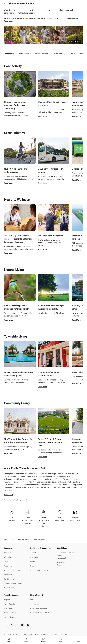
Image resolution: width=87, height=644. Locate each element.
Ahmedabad (35, 553)
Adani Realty (9, 608)
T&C (27, 500)
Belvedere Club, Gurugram (62, 564)
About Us (8, 553)
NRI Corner (8, 575)
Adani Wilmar (9, 617)
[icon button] (5, 4)
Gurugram (34, 557)
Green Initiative (25, 53)
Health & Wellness (42, 53)
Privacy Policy (27, 634)
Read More (42, 116)
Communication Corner (13, 583)
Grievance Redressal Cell (40, 613)
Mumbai (33, 562)
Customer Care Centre (39, 608)
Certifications (9, 579)
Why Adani (8, 557)
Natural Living (60, 53)
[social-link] (6, 625)
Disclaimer (54, 634)
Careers (7, 562)
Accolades (8, 566)
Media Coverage (10, 588)
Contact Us (35, 604)
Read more (9, 21)
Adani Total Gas (10, 613)
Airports (7, 600)
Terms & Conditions (41, 634)
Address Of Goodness (12, 570)
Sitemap (64, 634)
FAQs (32, 600)
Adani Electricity (10, 604)
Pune (32, 566)
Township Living (76, 53)
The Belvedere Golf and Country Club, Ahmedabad (65, 555)
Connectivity (9, 53)
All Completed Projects (39, 570)
